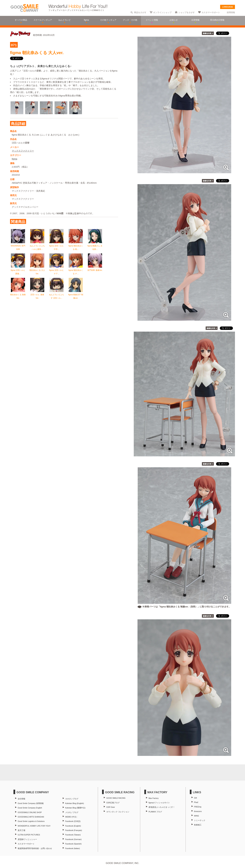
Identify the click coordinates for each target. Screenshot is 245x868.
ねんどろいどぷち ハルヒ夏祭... (37, 246)
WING (197, 816)
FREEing (198, 807)
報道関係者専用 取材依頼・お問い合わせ (35, 848)
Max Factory (154, 798)
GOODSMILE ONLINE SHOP (30, 812)
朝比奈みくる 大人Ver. (37, 270)
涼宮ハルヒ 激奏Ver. (37, 295)
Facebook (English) (73, 826)
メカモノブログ (72, 812)
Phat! (196, 802)
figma (14, 159)
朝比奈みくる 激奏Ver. (18, 295)
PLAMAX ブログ (155, 812)
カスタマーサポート (211, 12)
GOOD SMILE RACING (116, 798)
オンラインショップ (162, 12)
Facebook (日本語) (73, 821)
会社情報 (21, 799)
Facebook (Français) (74, 830)
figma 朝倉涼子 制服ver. (76, 295)
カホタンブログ (72, 799)
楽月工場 (21, 830)
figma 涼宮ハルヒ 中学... (56, 246)
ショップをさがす (187, 12)
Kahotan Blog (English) (75, 803)
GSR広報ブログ (113, 803)
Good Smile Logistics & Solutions (31, 821)
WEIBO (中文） (72, 817)
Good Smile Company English (30, 808)
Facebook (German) (73, 839)
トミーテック (200, 820)
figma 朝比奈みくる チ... (76, 270)
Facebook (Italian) (73, 848)
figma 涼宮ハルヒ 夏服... (18, 270)
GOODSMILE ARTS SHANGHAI (31, 817)
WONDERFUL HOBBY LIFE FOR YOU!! (34, 826)
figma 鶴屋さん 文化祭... (95, 246)
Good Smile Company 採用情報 (31, 803)
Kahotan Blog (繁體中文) (75, 808)
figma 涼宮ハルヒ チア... (56, 270)
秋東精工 (198, 825)
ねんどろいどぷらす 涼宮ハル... (57, 295)
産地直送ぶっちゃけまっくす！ (162, 807)
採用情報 (231, 12)
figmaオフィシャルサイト (159, 803)
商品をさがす (140, 12)
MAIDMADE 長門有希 (18, 246)
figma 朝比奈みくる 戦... (76, 246)
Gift (196, 798)
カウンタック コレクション (118, 812)
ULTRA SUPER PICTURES (29, 835)
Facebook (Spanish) (73, 844)
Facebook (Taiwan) (73, 835)
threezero (198, 811)
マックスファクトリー (23, 151)
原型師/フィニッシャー (27, 839)
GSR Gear (111, 807)
